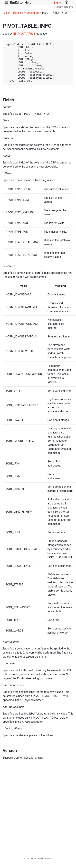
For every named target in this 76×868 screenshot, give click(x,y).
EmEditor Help (21, 2)
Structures (33, 13)
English (58, 3)
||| (7, 3)
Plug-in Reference (12, 13)
